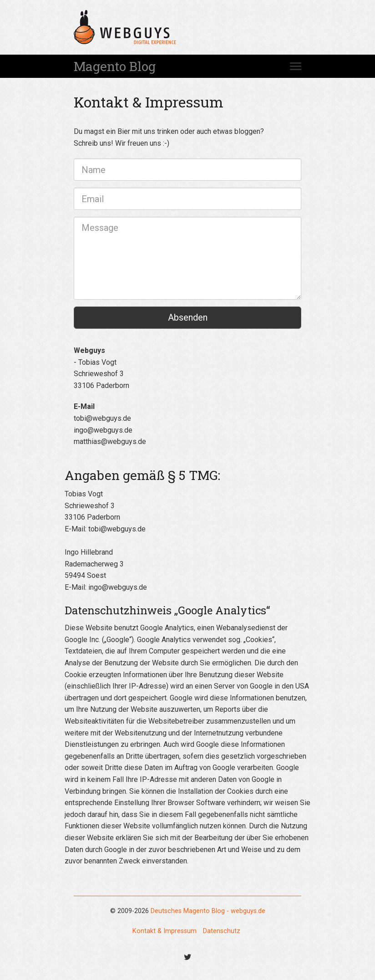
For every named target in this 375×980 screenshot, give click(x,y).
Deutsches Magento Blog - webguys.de (208, 911)
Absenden (188, 317)
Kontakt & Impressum (165, 931)
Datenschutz (222, 931)
